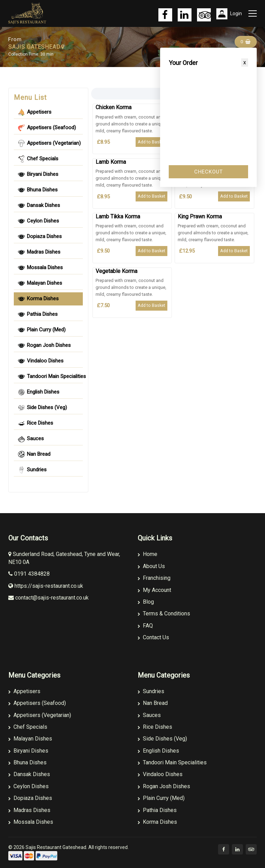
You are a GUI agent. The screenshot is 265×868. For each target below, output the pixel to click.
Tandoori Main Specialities (172, 762)
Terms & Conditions (164, 614)
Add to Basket (151, 142)
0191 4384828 (29, 574)
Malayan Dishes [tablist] (40, 283)
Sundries (151, 691)
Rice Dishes (155, 727)
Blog (146, 602)
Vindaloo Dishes (160, 774)
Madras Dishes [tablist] (39, 252)
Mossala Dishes (31, 822)
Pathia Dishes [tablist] (38, 314)
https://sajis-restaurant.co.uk (46, 586)
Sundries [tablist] (32, 470)
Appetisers (24, 691)
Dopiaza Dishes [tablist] (40, 237)
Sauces (149, 715)
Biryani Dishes (28, 751)
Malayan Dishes (30, 739)
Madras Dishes (29, 810)
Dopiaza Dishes (30, 798)
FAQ (145, 626)
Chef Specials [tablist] (38, 159)
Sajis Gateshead (79, 43)
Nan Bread (153, 703)
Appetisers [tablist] (35, 112)
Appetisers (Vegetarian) (40, 715)
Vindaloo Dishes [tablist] (41, 361)
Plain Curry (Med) (161, 798)
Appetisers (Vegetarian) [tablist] (49, 143)
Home (148, 554)
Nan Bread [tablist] (34, 454)
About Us (151, 566)
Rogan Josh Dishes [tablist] (44, 346)
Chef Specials (28, 727)
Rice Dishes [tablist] (36, 423)
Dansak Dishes (29, 774)
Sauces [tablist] (31, 439)
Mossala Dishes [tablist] (40, 268)
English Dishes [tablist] (39, 392)
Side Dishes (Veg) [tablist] (42, 408)
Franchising (154, 578)
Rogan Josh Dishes (164, 786)
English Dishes (158, 751)
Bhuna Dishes (27, 762)
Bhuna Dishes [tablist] (38, 190)
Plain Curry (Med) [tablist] (42, 330)
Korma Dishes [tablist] (38, 299)
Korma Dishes (157, 822)
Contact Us (153, 637)
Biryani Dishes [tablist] (38, 174)
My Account (154, 590)
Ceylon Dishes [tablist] (38, 221)
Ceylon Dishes (28, 786)
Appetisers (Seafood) (37, 703)
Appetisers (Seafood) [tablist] (47, 128)
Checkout (209, 172)
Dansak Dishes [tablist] (39, 206)
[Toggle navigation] (252, 13)
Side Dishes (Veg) (162, 739)
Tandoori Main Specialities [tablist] (50, 377)
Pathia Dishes (157, 810)
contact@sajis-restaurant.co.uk (48, 598)
